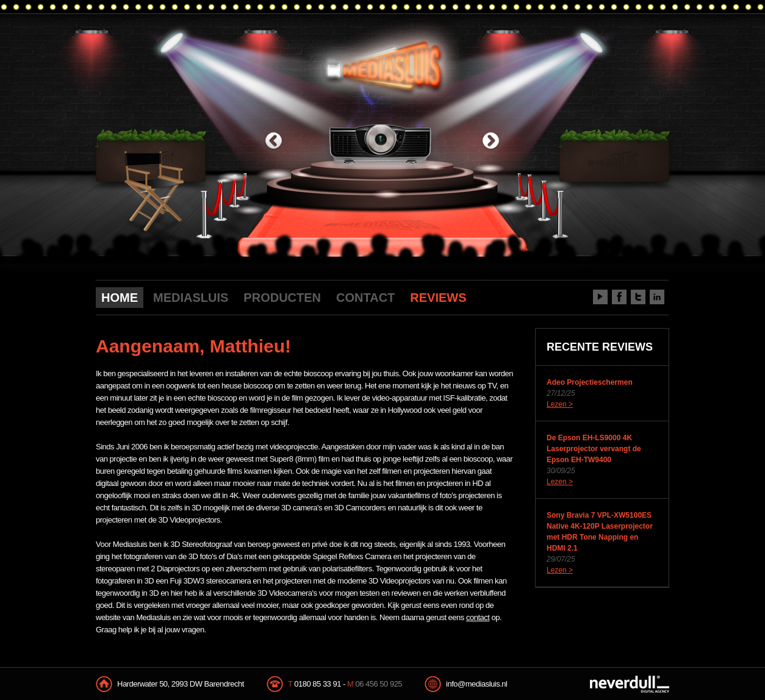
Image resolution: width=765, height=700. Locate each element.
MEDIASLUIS (191, 298)
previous (274, 142)
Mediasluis (384, 66)
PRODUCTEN (282, 298)
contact (478, 617)
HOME (120, 298)
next (491, 142)
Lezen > (560, 404)
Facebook (619, 297)
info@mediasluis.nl (476, 684)
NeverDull (630, 684)
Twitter (638, 297)
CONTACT (365, 298)
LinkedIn (657, 297)
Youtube (600, 297)
